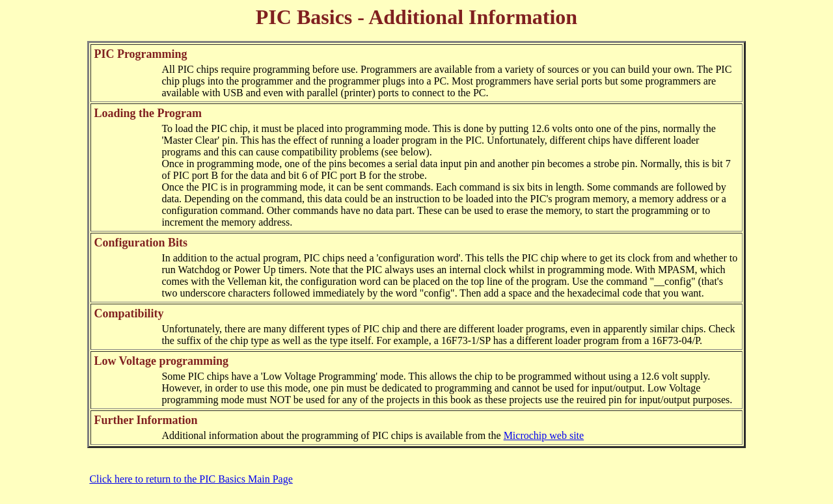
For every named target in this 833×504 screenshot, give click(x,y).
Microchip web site (544, 435)
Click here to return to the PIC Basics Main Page (191, 479)
